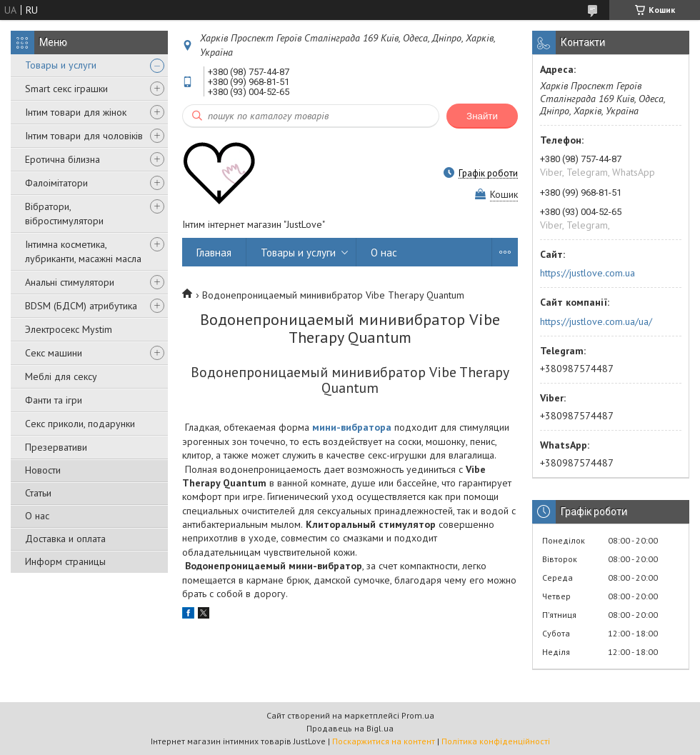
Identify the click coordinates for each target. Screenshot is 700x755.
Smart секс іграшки (66, 89)
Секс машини (54, 353)
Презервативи (56, 447)
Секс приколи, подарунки (80, 424)
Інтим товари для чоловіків (84, 136)
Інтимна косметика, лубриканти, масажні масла (83, 251)
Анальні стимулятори (70, 282)
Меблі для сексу (61, 376)
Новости (43, 470)
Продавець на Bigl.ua (350, 728)
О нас (37, 516)
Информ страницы (65, 561)
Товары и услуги (61, 65)
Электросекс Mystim (69, 329)
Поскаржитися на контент (384, 741)
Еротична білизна (62, 159)
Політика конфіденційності (496, 741)
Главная (214, 252)
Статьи (38, 493)
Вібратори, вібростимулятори (64, 214)
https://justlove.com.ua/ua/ (596, 321)
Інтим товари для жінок (76, 112)
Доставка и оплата (65, 539)
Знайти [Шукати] (482, 116)
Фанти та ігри (54, 400)
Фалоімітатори (56, 183)
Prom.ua (418, 715)
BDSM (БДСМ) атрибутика (81, 306)
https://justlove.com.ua (587, 273)
